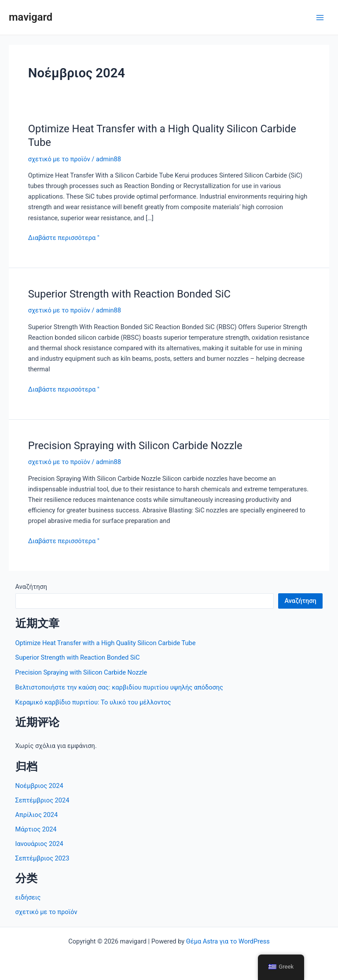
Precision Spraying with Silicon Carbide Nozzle (135, 446)
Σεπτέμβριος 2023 (42, 858)
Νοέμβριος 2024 (39, 786)
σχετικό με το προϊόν (59, 159)
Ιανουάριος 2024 (39, 844)
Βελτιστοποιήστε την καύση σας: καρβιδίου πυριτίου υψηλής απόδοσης (119, 687)
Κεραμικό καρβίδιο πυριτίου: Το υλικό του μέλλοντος (93, 702)
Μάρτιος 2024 (36, 829)
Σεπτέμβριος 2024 (42, 800)
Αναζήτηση (31, 587)
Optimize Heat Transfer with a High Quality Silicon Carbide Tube (106, 643)
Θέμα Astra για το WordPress (228, 941)
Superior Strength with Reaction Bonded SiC (129, 294)
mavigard (31, 17)
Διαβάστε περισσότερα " (64, 238)
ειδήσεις (28, 897)
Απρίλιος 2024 (37, 815)
